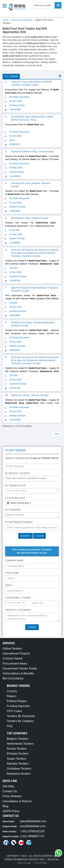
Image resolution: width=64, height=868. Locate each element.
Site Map (8, 786)
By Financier (13, 510)
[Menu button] (5, 6)
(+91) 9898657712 (32, 836)
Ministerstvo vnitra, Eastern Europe (30, 218)
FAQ (10, 726)
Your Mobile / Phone (18, 598)
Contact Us (10, 791)
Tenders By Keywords (21, 716)
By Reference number (19, 522)
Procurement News (15, 664)
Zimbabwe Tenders (19, 769)
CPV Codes (14, 711)
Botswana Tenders (19, 774)
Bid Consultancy (13, 678)
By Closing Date (15, 498)
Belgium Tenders (18, 739)
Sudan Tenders (17, 759)
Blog (5, 806)
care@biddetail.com (33, 826)
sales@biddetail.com (33, 821)
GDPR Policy (11, 811)
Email (9, 585)
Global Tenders (12, 649)
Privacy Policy (41, 863)
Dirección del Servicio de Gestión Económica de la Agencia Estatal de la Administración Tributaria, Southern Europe (35, 253)
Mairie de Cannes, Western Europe (30, 395)
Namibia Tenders (18, 764)
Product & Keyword (18, 610)
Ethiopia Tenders (18, 754)
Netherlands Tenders (20, 744)
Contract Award (12, 658)
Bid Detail (53, 859)
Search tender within (32, 458)
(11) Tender (11, 77)
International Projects (16, 654)
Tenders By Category (20, 721)
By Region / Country (18, 473)
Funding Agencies (18, 706)
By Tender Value (15, 485)
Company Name (15, 560)
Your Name (12, 573)
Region (11, 696)
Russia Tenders (17, 749)
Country (12, 691)
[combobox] (32, 479)
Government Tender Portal (20, 669)
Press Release (12, 796)
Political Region (17, 701)
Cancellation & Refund (17, 801)
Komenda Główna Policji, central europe (32, 152)
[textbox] (33, 478)
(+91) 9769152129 (32, 831)
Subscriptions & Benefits (18, 673)
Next (57, 434)
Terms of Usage (24, 863)
